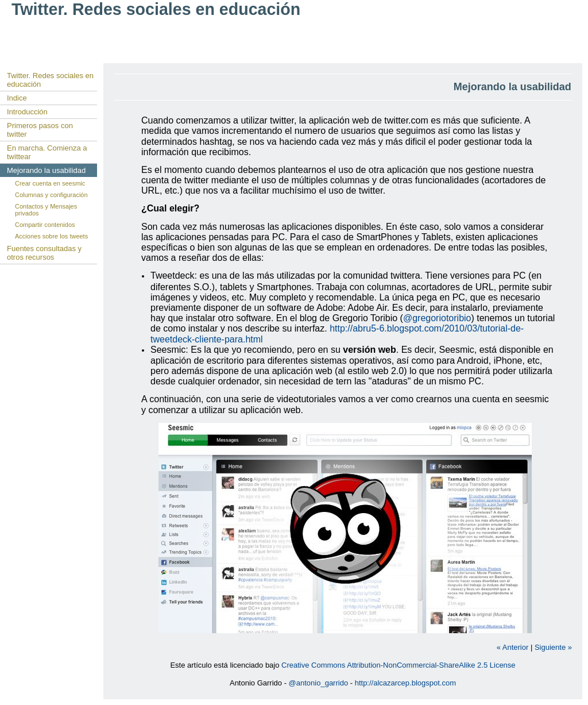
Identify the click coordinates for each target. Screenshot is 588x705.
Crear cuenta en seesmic (50, 183)
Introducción (27, 112)
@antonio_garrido (319, 683)
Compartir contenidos (45, 225)
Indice (17, 98)
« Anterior (513, 647)
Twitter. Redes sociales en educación (50, 80)
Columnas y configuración (51, 195)
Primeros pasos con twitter (40, 130)
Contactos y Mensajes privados (46, 210)
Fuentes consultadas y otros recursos (44, 253)
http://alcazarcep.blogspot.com (405, 683)
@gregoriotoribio (437, 318)
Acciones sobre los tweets (51, 236)
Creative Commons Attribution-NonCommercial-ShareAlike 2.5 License (399, 665)
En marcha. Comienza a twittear (47, 152)
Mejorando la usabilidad (46, 170)
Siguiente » (553, 647)
